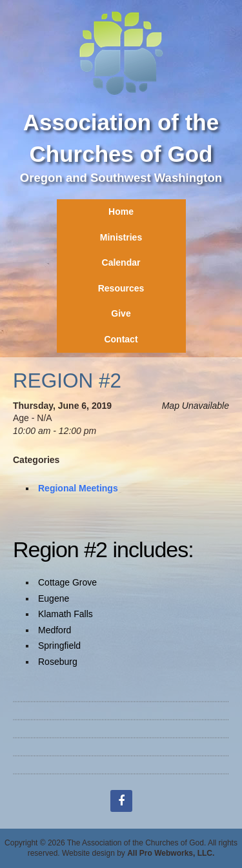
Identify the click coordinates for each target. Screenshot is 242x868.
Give (121, 313)
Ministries (121, 237)
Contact (121, 339)
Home (121, 212)
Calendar (121, 262)
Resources (121, 288)
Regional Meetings (78, 488)
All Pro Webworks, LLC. (171, 853)
